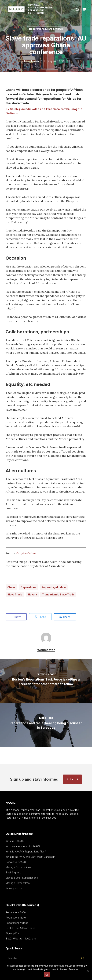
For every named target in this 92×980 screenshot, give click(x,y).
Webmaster (34, 61)
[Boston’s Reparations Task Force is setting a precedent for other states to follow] (46, 681)
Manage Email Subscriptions (22, 878)
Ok (47, 975)
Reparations (29, 587)
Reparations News (16, 918)
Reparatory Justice (54, 587)
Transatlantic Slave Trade (58, 594)
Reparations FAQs (16, 912)
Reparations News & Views (46, 29)
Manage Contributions (18, 867)
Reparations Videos (17, 923)
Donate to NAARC (16, 862)
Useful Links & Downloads (20, 928)
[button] (84, 10)
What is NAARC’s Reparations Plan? (26, 851)
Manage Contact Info (18, 883)
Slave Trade (15, 594)
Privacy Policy (14, 888)
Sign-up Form (13, 933)
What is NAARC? (15, 841)
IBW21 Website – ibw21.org (21, 939)
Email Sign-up (13, 872)
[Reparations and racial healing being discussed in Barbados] (46, 725)
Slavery (32, 594)
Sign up (72, 779)
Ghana (11, 587)
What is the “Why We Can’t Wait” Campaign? (31, 857)
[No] (88, 971)
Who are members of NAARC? (23, 846)
